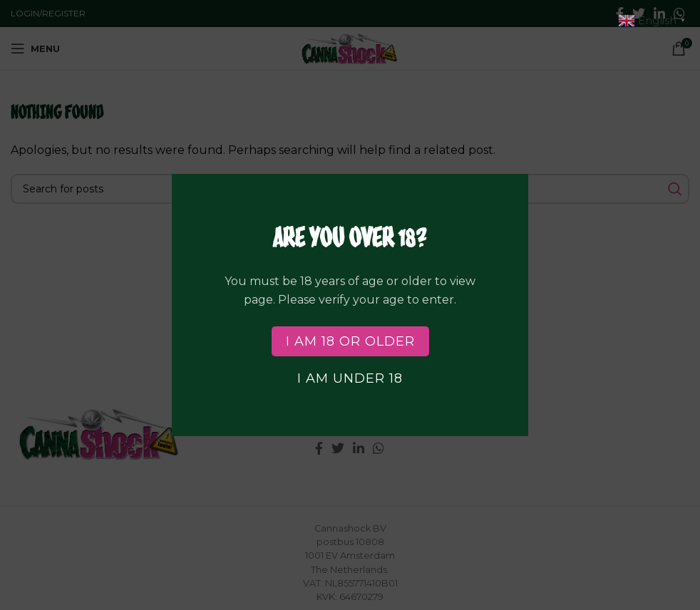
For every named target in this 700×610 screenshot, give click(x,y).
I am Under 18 (350, 378)
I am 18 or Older (350, 341)
